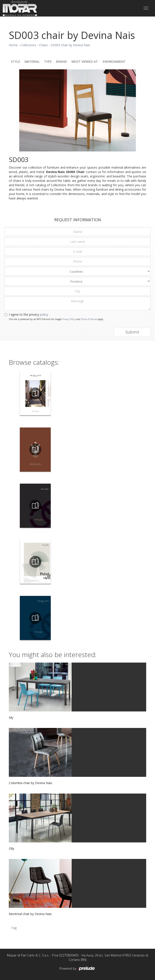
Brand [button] (62, 62)
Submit (132, 332)
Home (13, 45)
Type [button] (48, 62)
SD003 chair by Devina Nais (70, 45)
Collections (28, 45)
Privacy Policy (69, 319)
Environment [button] (114, 62)
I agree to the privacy (28, 314)
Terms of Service (89, 319)
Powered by (77, 969)
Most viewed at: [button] (85, 62)
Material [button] (32, 62)
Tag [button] (14, 928)
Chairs (43, 45)
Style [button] (16, 62)
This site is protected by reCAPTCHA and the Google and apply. (56, 319)
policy (44, 314)
